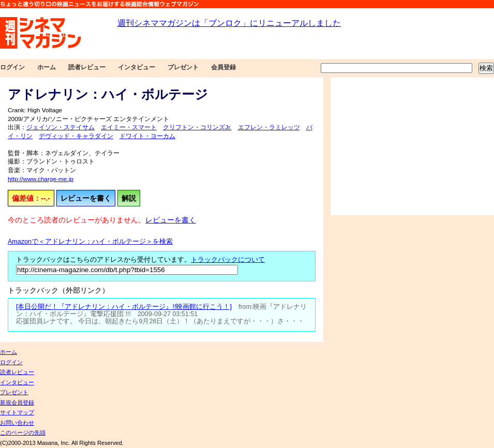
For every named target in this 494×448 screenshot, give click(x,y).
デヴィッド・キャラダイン (76, 136)
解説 (129, 198)
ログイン (12, 67)
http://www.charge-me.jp (41, 179)
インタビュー (137, 67)
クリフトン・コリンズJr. (197, 127)
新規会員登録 (17, 402)
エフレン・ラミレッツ (269, 127)
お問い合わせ (17, 423)
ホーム (47, 67)
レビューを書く (86, 198)
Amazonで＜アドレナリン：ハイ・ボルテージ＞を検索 (90, 242)
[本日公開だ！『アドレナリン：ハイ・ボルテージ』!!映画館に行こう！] (124, 307)
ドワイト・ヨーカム (147, 136)
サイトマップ (17, 412)
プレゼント (183, 67)
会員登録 (223, 67)
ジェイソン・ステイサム (61, 127)
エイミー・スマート (129, 127)
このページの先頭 (23, 432)
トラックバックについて (228, 260)
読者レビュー (87, 67)
